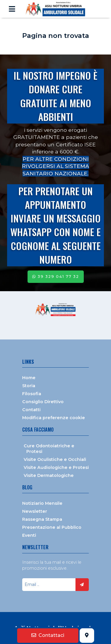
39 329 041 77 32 (56, 277)
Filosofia (32, 394)
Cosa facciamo (38, 430)
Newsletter (35, 511)
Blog (27, 487)
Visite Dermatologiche (49, 475)
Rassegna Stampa (42, 519)
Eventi (29, 535)
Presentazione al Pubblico (52, 527)
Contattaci (48, 635)
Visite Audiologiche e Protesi (56, 467)
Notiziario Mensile (42, 503)
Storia (29, 386)
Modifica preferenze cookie (54, 418)
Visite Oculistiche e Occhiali (55, 459)
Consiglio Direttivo (43, 402)
